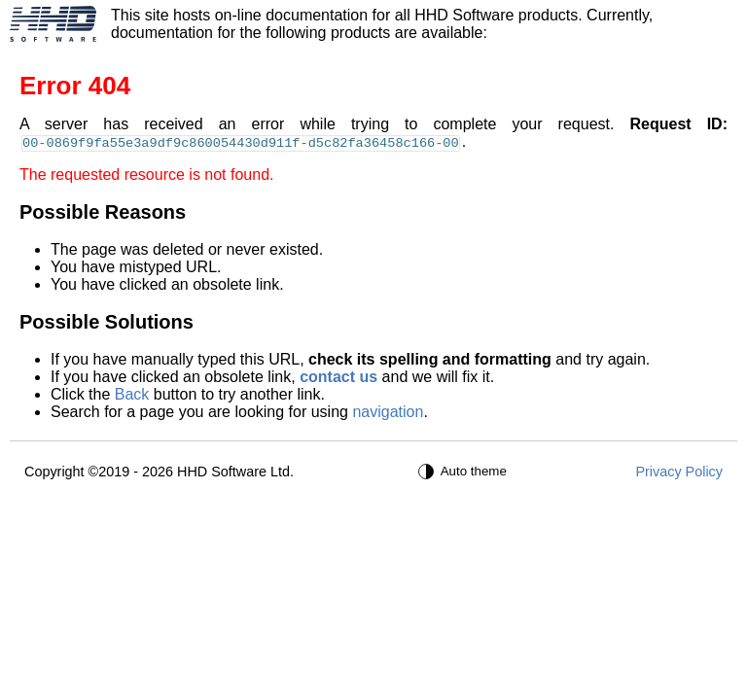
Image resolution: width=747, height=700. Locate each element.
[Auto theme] (465, 472)
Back (132, 394)
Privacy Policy (679, 472)
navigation (388, 412)
